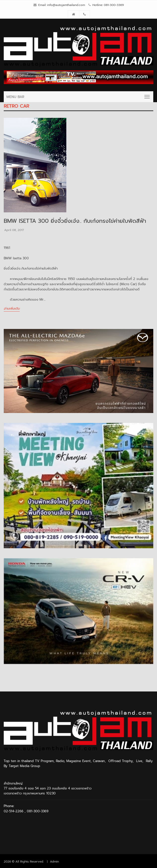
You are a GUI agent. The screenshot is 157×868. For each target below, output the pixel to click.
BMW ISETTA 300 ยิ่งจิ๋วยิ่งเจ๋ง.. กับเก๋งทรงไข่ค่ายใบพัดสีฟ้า (75, 221)
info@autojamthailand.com (66, 5)
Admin (54, 862)
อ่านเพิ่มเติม (12, 308)
